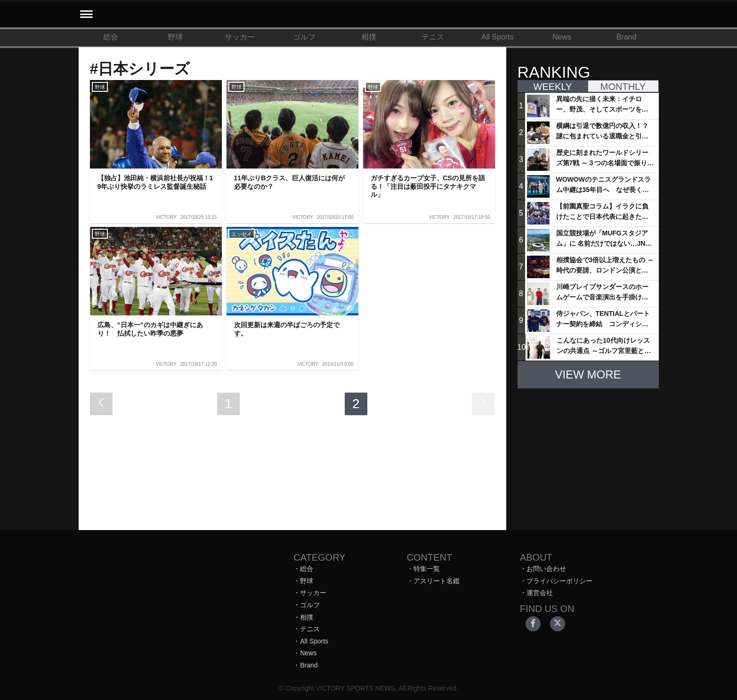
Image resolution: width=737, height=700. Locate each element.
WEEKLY (553, 87)
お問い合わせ (546, 569)
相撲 (369, 37)
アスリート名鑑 (437, 581)
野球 (175, 37)
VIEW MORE (588, 374)
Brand (627, 37)
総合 (111, 37)
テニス (433, 37)
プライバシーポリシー (559, 581)
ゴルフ (304, 37)
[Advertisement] (588, 455)
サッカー (240, 37)
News (562, 37)
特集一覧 (427, 569)
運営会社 (540, 593)
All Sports (497, 37)
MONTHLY (623, 87)
